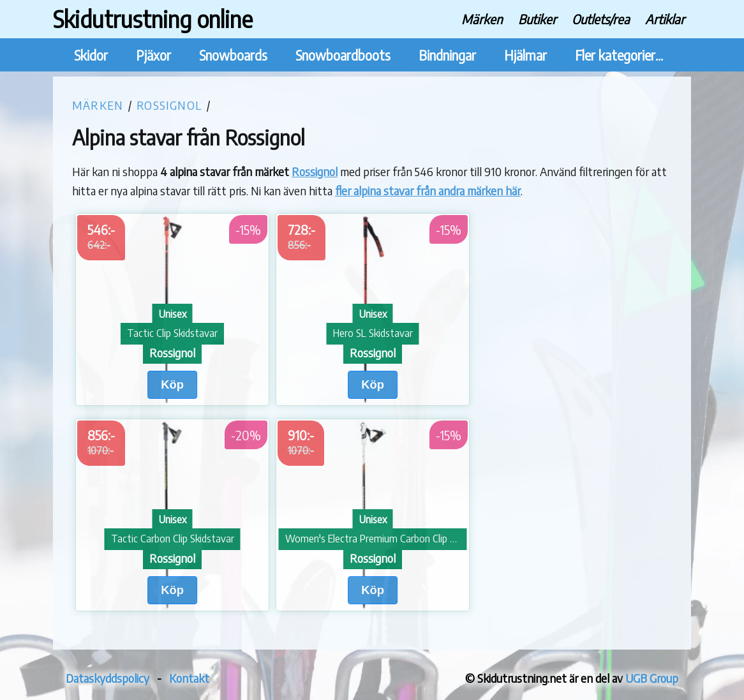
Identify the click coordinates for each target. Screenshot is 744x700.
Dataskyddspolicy (108, 678)
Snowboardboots (343, 55)
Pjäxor (153, 55)
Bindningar (447, 55)
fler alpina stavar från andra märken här (428, 190)
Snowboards (233, 55)
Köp (172, 384)
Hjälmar (525, 55)
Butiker (537, 19)
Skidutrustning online (153, 19)
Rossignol (169, 105)
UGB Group (652, 678)
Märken (482, 19)
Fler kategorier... (619, 55)
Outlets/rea (601, 19)
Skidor (91, 55)
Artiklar (665, 19)
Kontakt (189, 678)
